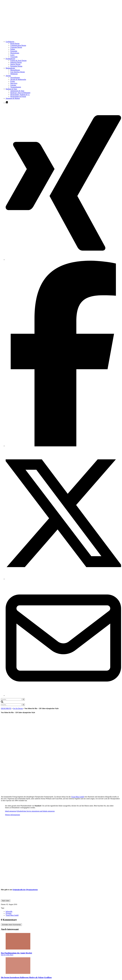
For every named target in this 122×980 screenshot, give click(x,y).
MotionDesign (15, 70)
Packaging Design (16, 66)
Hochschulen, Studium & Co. (20, 95)
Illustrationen (15, 53)
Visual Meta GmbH (78, 797)
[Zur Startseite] (36, 38)
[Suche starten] (24, 699)
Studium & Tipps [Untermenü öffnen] (11, 89)
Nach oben (6, 901)
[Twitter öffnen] (63, 579)
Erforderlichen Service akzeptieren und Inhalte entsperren (36, 811)
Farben (13, 49)
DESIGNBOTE (6, 708)
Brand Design (15, 44)
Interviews (14, 83)
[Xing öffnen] (63, 260)
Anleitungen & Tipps (17, 91)
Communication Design (18, 45)
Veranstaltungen (16, 87)
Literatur (13, 85)
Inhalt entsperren (11, 811)
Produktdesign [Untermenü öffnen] (10, 59)
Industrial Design (16, 62)
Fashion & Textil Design (18, 61)
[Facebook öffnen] (63, 446)
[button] (2, 702)
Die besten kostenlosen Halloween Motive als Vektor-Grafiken (26, 977)
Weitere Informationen (13, 815)
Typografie (14, 57)
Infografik (9, 912)
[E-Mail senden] (63, 696)
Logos (12, 55)
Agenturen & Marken (13, 98)
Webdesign (14, 74)
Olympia (9, 913)
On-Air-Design (18, 708)
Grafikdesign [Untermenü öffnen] (10, 42)
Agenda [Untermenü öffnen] (8, 76)
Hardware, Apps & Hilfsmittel (20, 93)
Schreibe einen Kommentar (11, 925)
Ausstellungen (15, 78)
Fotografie (14, 51)
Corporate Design (16, 47)
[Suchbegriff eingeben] (11, 699)
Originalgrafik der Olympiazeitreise (25, 890)
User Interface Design (18, 72)
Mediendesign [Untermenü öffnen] (10, 68)
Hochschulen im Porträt (18, 96)
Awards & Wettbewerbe (18, 79)
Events (13, 81)
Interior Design (15, 64)
